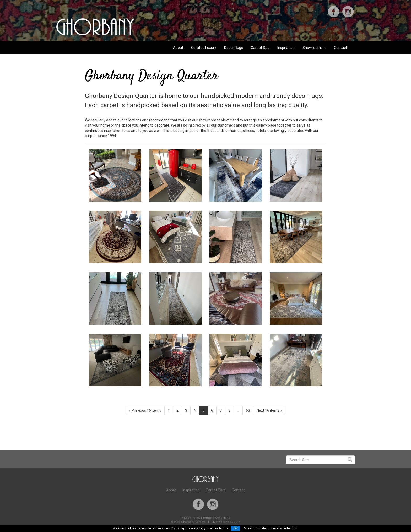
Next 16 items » (269, 410)
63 (248, 410)
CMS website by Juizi (226, 522)
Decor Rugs (234, 48)
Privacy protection (284, 528)
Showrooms (314, 48)
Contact (340, 48)
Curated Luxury (204, 48)
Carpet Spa (260, 48)
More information (256, 528)
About (178, 48)
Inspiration (286, 48)
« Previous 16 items (145, 410)
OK (236, 528)
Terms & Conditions (216, 518)
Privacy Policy (191, 518)
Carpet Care (216, 490)
